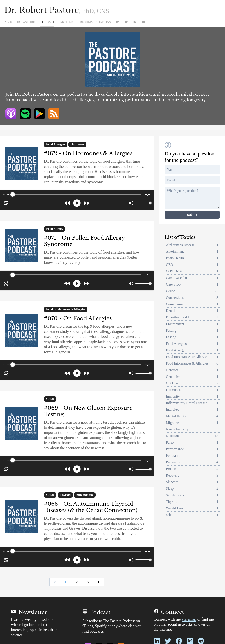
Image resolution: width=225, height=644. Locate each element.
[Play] (77, 203)
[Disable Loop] (6, 203)
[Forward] (86, 203)
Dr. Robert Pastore (57, 10)
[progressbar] (77, 194)
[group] (77, 200)
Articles (67, 22)
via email (189, 619)
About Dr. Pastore (20, 22)
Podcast (47, 22)
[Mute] (131, 203)
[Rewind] (67, 203)
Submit (192, 215)
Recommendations (95, 22)
